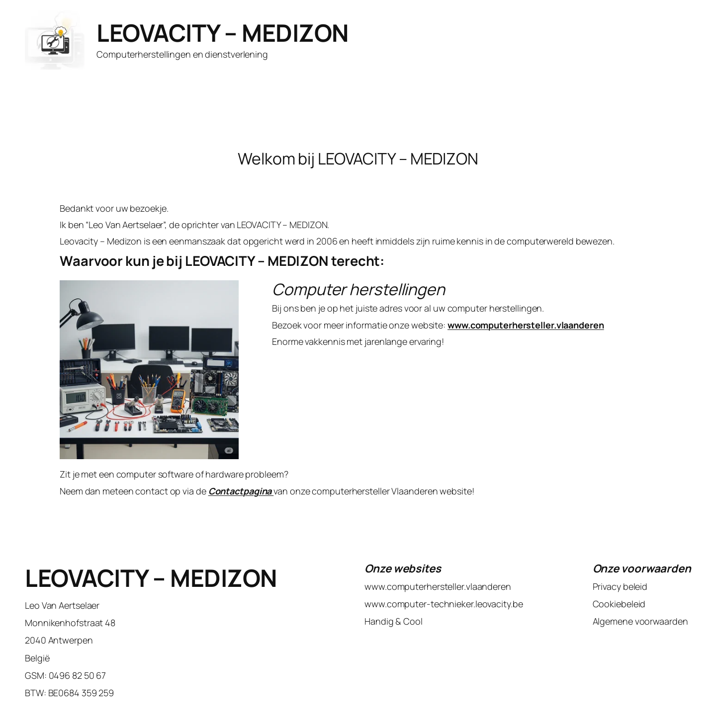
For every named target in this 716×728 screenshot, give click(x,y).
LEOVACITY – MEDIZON (223, 33)
